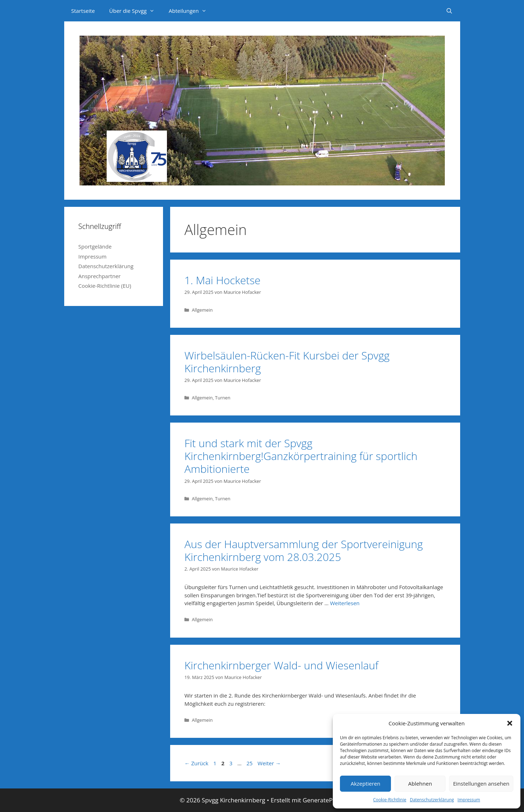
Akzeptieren (365, 783)
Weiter (269, 763)
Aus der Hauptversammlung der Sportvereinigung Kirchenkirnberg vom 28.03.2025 (304, 550)
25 (250, 763)
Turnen (223, 398)
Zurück (196, 763)
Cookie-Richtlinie (390, 800)
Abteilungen (191, 11)
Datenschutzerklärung (432, 800)
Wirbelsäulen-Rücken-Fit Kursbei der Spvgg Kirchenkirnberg (287, 362)
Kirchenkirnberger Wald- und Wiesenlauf (281, 665)
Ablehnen (420, 783)
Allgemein (202, 310)
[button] (510, 723)
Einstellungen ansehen (481, 783)
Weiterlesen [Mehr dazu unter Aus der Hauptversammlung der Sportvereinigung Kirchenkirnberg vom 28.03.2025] (345, 603)
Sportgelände (95, 246)
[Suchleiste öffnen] (449, 11)
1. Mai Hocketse (222, 280)
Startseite (83, 11)
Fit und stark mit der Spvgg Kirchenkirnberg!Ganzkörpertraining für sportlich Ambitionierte (301, 456)
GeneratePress (323, 800)
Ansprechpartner (100, 276)
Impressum (469, 800)
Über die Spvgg (135, 11)
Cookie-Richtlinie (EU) (105, 286)
